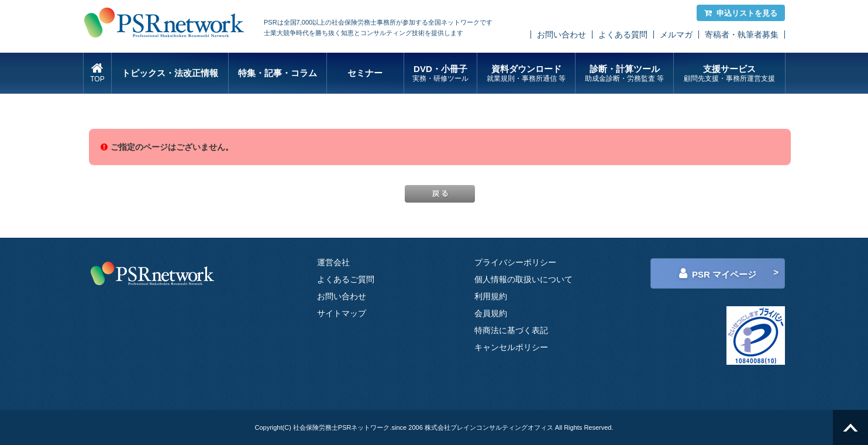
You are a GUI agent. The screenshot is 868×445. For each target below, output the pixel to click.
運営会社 (333, 262)
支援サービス (729, 73)
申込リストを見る (741, 13)
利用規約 (491, 296)
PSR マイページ (718, 273)
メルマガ (676, 35)
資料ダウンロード (526, 73)
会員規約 (491, 313)
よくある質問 (623, 35)
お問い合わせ (562, 35)
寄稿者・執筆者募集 (742, 35)
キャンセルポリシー (511, 347)
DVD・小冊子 (441, 73)
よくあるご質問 (346, 279)
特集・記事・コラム (278, 73)
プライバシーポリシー (515, 262)
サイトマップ (342, 313)
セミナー (365, 73)
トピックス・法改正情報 (170, 73)
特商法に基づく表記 (511, 330)
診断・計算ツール (624, 73)
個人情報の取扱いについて (523, 279)
